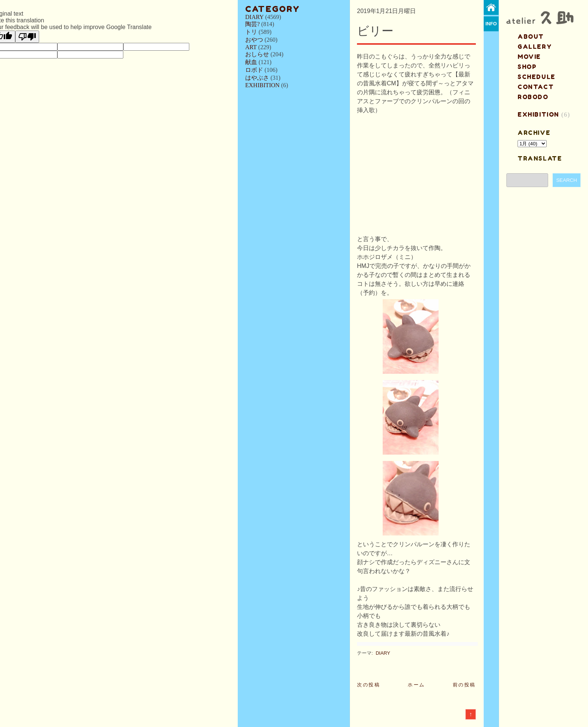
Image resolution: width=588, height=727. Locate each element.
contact (536, 87)
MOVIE (529, 57)
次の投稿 (369, 685)
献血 (251, 62)
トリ (251, 32)
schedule (537, 77)
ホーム (416, 685)
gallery (535, 47)
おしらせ (257, 54)
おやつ (254, 40)
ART (251, 47)
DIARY (255, 17)
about (531, 37)
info (491, 24)
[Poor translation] (27, 37)
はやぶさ (257, 78)
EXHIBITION (262, 85)
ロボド (254, 70)
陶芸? (252, 24)
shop (527, 67)
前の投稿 (464, 685)
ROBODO (533, 97)
